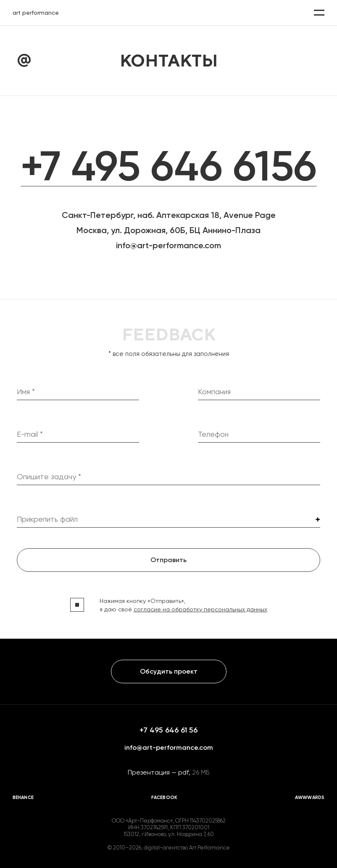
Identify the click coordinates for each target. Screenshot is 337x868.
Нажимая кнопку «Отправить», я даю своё (183, 605)
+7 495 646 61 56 (168, 730)
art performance (36, 13)
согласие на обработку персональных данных (200, 609)
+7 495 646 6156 (169, 166)
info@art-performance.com (168, 245)
